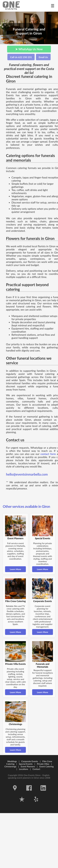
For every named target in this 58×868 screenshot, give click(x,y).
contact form (48, 454)
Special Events (26, 764)
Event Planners (28, 766)
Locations (24, 769)
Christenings (10, 766)
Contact (36, 769)
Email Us (43, 57)
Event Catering (47, 766)
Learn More (15, 569)
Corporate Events (30, 761)
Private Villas (43, 764)
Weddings (12, 761)
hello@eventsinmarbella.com (27, 474)
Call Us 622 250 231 (21, 57)
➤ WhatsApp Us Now (29, 49)
